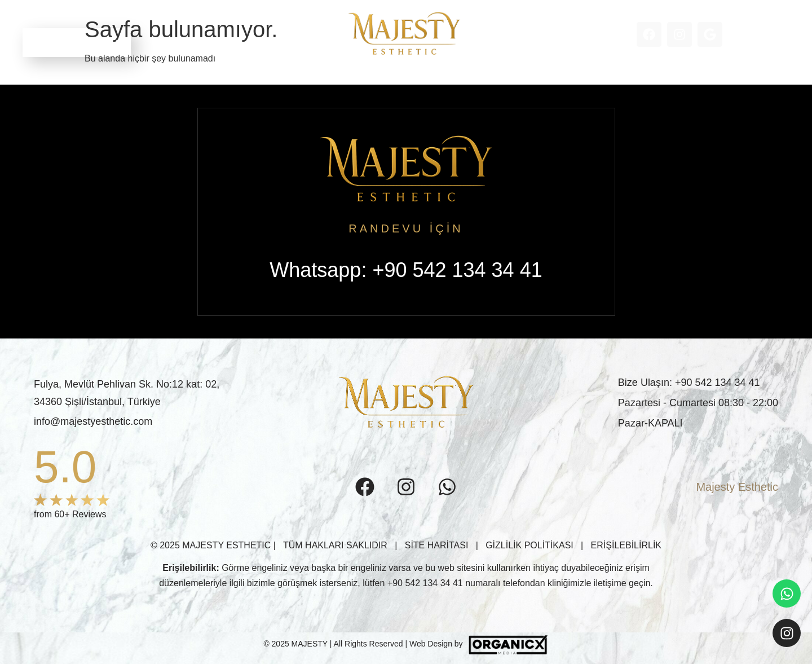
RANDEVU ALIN (77, 42)
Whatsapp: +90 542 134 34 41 (406, 270)
